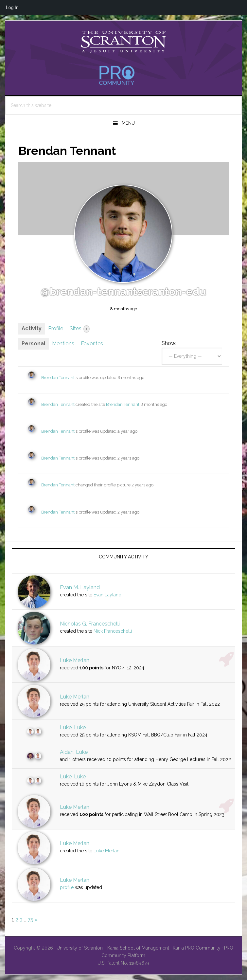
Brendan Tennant (58, 378)
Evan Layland (107, 595)
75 (30, 920)
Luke (66, 727)
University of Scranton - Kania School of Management (113, 948)
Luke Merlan (75, 660)
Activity (32, 328)
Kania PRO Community (197, 948)
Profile (56, 328)
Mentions (63, 344)
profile (67, 887)
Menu (128, 123)
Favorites (92, 344)
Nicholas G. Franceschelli (90, 624)
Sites (80, 329)
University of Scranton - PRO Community (123, 42)
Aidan (67, 752)
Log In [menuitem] (12, 8)
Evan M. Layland (80, 587)
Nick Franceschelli (113, 631)
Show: (169, 343)
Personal (34, 344)
